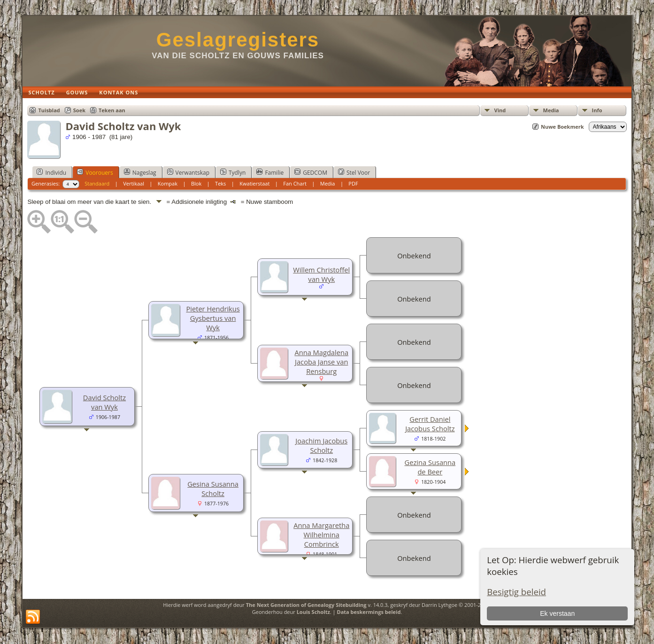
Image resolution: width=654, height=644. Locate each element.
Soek (79, 110)
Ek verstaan (557, 613)
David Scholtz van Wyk (104, 402)
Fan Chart (295, 183)
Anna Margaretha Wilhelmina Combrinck (321, 535)
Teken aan (112, 110)
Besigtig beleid (516, 592)
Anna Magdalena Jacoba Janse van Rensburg (321, 362)
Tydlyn (233, 172)
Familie (270, 172)
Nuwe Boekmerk (562, 127)
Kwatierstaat (254, 183)
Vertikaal (134, 183)
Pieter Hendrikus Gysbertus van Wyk (213, 318)
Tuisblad (49, 110)
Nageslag (140, 172)
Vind (500, 110)
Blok (196, 183)
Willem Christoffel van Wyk (321, 274)
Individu (51, 172)
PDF (353, 183)
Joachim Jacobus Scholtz (321, 445)
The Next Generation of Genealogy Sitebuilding (306, 605)
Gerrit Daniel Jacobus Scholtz (430, 424)
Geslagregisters (238, 40)
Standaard (97, 183)
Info (597, 110)
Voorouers (95, 172)
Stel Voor (354, 172)
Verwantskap (188, 172)
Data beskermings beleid (369, 612)
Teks (220, 183)
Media (551, 110)
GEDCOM (311, 172)
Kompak (168, 183)
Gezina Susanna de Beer (430, 467)
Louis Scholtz (313, 612)
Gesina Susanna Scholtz (213, 489)
